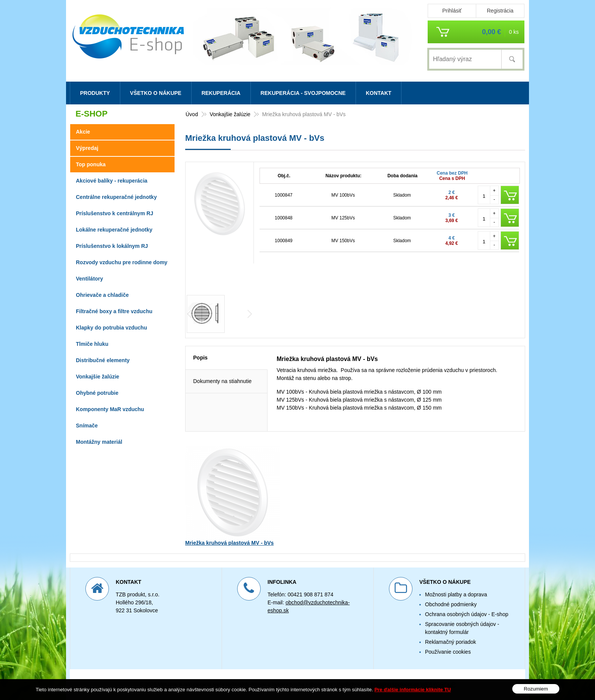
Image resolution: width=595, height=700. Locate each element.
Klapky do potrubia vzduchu (111, 328)
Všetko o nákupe (156, 93)
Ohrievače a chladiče (102, 295)
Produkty (95, 93)
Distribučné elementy (103, 360)
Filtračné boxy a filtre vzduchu (114, 311)
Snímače (87, 426)
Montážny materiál (99, 442)
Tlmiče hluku (92, 344)
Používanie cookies (448, 652)
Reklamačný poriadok (451, 642)
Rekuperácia (221, 93)
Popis (200, 358)
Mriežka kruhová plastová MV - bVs (229, 543)
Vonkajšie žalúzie (98, 377)
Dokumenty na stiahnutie (222, 381)
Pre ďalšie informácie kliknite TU (413, 693)
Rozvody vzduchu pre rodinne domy (122, 262)
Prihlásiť (452, 11)
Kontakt (379, 93)
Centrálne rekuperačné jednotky (116, 197)
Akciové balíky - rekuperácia (112, 181)
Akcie (83, 132)
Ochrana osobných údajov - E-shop (467, 614)
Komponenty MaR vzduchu (110, 409)
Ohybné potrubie (97, 393)
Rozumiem (536, 693)
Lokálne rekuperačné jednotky (114, 230)
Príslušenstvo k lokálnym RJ (112, 246)
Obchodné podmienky (451, 604)
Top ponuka (91, 164)
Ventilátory (90, 279)
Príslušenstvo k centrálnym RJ (115, 213)
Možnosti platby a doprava (456, 594)
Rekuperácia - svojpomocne (303, 93)
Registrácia (500, 11)
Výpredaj (87, 148)
